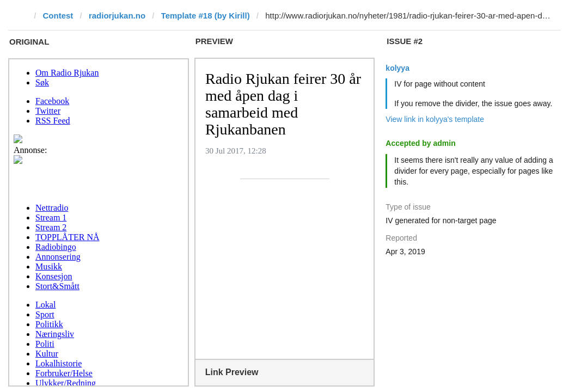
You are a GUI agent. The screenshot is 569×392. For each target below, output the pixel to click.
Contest (58, 16)
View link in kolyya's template (435, 119)
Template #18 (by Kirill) (206, 16)
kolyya (397, 68)
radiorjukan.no (117, 16)
